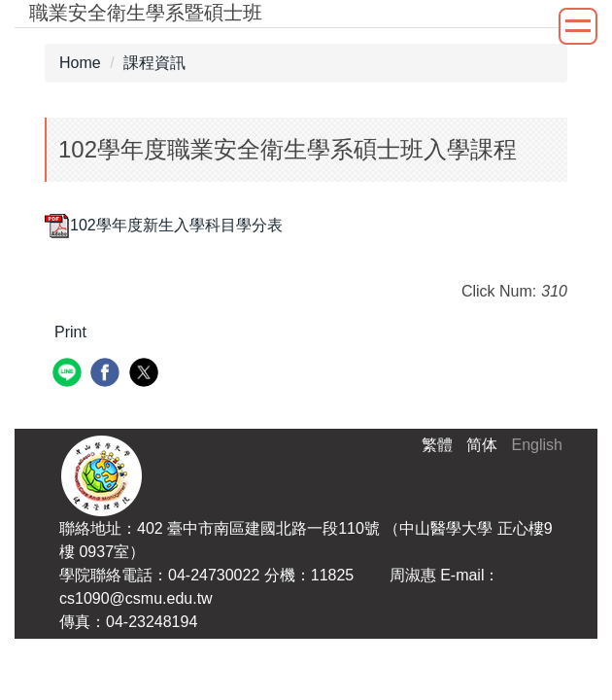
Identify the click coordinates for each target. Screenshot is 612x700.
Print (70, 332)
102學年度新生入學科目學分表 (164, 225)
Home (80, 63)
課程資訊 (154, 63)
